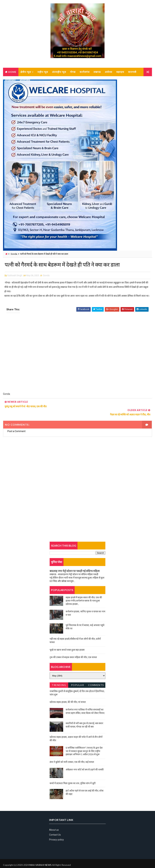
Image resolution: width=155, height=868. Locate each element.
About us (54, 822)
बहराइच (120, 72)
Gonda (14, 254)
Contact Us (55, 827)
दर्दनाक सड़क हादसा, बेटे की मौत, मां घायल (68, 694)
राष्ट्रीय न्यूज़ (43, 72)
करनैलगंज (85, 72)
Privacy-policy (56, 832)
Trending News (59, 678)
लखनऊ (97, 72)
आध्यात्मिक (25, 80)
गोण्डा (73, 72)
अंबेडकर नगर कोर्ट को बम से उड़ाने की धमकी (85, 761)
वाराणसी (132, 72)
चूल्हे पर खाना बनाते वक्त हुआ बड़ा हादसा (67, 642)
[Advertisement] (77, 355)
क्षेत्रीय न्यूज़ (26, 72)
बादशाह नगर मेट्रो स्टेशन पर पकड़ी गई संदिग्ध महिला (75, 563)
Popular (78, 677)
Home (12, 72)
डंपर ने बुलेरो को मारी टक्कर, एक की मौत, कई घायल (72, 754)
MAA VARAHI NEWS (40, 857)
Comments (96, 677)
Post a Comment (16, 423)
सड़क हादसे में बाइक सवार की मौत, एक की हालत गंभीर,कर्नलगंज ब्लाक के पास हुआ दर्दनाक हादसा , (84, 593)
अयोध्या (109, 72)
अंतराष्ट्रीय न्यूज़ (59, 72)
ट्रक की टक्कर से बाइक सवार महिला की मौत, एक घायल (73, 649)
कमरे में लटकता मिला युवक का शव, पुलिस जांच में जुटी (73, 775)
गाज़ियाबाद (10, 80)
